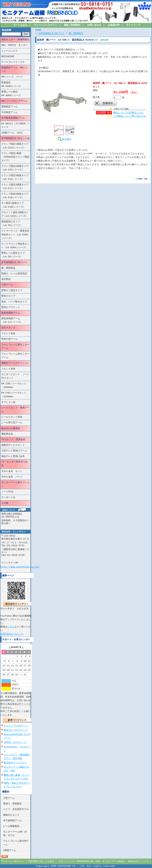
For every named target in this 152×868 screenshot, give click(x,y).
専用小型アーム (9, 339)
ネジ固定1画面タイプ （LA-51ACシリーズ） (15, 205)
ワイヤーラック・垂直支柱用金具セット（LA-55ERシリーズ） (15, 235)
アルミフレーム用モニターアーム (15, 347)
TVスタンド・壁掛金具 (13, 440)
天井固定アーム (9, 112)
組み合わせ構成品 (11, 428)
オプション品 (8, 402)
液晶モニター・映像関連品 (15, 40)
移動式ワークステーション (15, 363)
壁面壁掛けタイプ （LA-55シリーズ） (15, 224)
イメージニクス (9, 51)
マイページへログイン (46, 25)
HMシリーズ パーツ (12, 77)
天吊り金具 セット (12, 471)
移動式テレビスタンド (13, 445)
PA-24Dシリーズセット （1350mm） (16, 395)
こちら (11, 627)
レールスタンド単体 (12, 417)
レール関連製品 (11, 826)
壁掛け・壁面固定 (12, 804)
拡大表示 (64, 139)
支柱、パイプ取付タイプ (14, 302)
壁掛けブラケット (11, 307)
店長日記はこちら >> (12, 634)
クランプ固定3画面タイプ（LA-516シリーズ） (15, 177)
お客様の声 (114, 25)
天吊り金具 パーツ (12, 477)
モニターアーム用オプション (15, 484)
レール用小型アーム (12, 423)
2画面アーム (10, 851)
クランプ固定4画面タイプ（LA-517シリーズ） (15, 187)
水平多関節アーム (12, 821)
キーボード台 (8, 497)
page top (142, 182)
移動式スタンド (11, 815)
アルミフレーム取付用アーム (16, 843)
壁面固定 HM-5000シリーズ (16, 84)
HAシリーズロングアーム (14, 101)
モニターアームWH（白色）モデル (15, 834)
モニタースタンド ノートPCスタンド (15, 376)
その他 (5, 503)
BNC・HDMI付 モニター (14, 45)
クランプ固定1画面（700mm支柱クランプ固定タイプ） (15, 157)
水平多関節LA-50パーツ (14, 262)
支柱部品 (6, 279)
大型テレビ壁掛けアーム (14, 451)
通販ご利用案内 (72, 25)
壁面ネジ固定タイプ (12, 291)
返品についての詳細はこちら (128, 113)
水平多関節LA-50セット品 (15, 139)
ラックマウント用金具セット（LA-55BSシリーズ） (15, 246)
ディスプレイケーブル (13, 62)
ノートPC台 (7, 492)
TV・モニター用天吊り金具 (14, 464)
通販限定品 (7, 434)
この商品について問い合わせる (129, 116)
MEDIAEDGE (8, 57)
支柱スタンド (8, 328)
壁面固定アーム (9, 107)
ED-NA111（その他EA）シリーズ (16, 126)
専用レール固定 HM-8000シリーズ (16, 94)
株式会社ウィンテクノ (15, 763)
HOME (38, 30)
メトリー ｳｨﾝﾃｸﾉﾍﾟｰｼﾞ (16, 726)
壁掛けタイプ (8, 296)
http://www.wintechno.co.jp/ (20, 567)
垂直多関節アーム (11, 313)
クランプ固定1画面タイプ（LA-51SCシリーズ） (15, 146)
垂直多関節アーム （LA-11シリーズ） (14, 320)
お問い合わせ (94, 25)
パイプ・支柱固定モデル (16, 809)
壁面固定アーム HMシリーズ (14, 70)
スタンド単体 (8, 333)
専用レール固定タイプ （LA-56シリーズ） (15, 255)
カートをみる (20, 25)
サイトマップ (133, 25)
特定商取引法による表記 (41, 862)
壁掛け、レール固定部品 (14, 274)
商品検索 (6, 30)
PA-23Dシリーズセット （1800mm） (16, 386)
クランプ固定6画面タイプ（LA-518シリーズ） (15, 196)
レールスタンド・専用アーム (15, 410)
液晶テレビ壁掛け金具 (13, 456)
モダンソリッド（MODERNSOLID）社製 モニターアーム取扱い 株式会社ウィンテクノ (105, 862)
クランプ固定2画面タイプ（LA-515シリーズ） (15, 168)
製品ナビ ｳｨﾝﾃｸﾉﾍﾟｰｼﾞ (16, 730)
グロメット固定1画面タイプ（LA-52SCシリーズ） (15, 214)
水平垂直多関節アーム (13, 118)
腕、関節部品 (8, 268)
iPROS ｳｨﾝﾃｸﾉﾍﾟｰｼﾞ (15, 742)
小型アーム (7, 285)
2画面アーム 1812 (12, 133)
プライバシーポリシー (12, 862)
